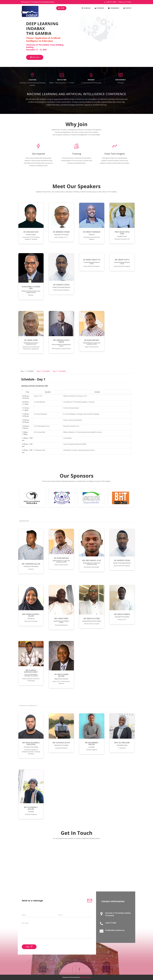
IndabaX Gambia (85, 977)
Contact (127, 8)
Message (25, 923)
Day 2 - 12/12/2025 (43, 371)
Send (29, 947)
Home (61, 8)
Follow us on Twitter (124, 2)
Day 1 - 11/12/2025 (27, 371)
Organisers (114, 8)
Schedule (86, 8)
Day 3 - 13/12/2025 (59, 371)
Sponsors (99, 8)
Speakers (73, 8)
